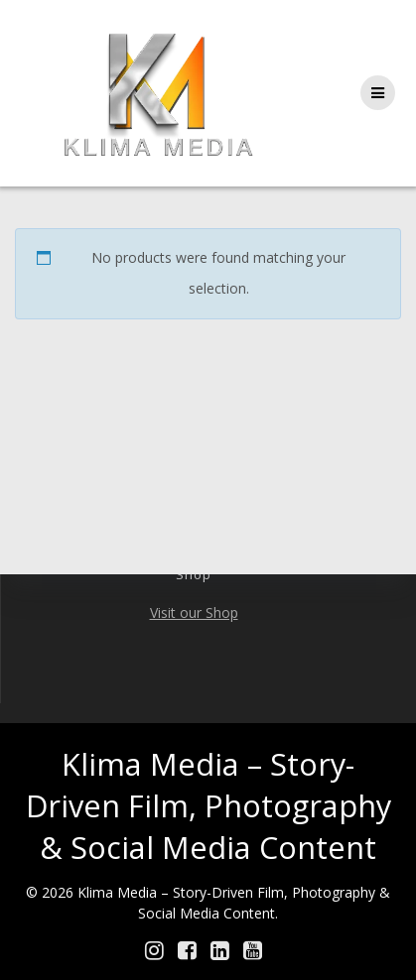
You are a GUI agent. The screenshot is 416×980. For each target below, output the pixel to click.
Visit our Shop (194, 612)
